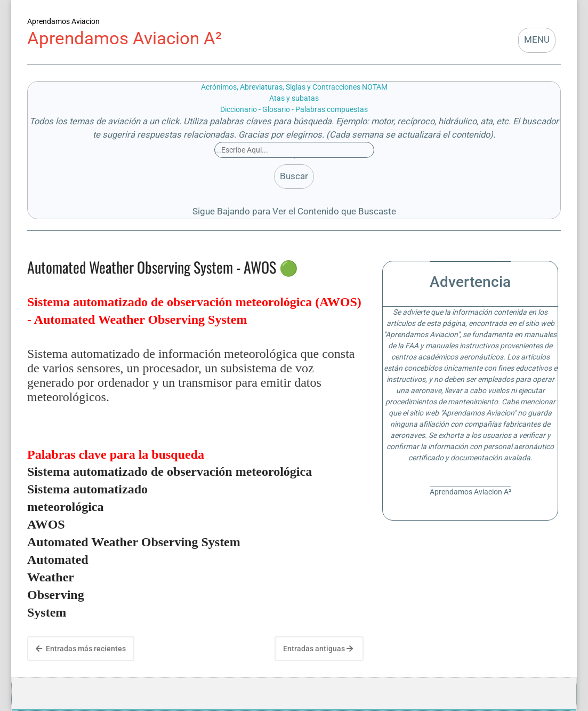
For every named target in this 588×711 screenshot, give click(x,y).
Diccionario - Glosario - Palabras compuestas (294, 109)
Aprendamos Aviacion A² (124, 38)
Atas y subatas (294, 98)
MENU (537, 40)
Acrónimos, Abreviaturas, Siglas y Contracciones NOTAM (294, 87)
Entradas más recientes (81, 649)
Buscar (294, 176)
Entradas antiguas (318, 649)
